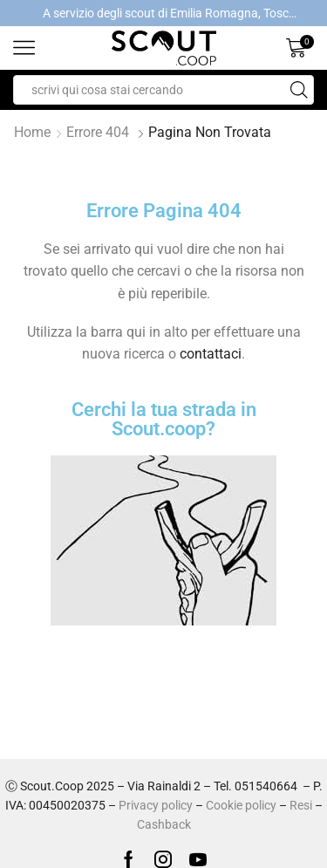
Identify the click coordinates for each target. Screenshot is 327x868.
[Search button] (299, 90)
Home (32, 132)
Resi (301, 805)
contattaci (211, 354)
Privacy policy (156, 805)
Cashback (164, 824)
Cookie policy (241, 805)
